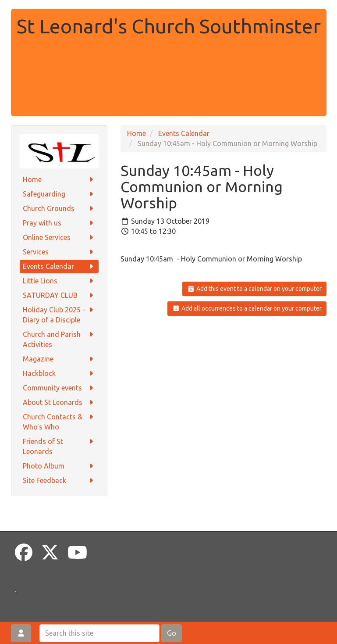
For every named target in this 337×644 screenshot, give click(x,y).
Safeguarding (59, 194)
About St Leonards (59, 402)
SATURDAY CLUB (59, 295)
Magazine (59, 359)
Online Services (59, 238)
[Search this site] (99, 633)
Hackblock (59, 374)
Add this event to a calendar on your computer (254, 289)
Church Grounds (59, 209)
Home (59, 180)
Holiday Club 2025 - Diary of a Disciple (59, 314)
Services (59, 252)
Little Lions (59, 281)
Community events (59, 388)
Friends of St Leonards (59, 446)
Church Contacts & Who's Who (59, 421)
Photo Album (59, 466)
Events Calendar (59, 267)
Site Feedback (59, 481)
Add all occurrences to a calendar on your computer (247, 308)
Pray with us (59, 223)
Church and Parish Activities (59, 339)
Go (172, 633)
